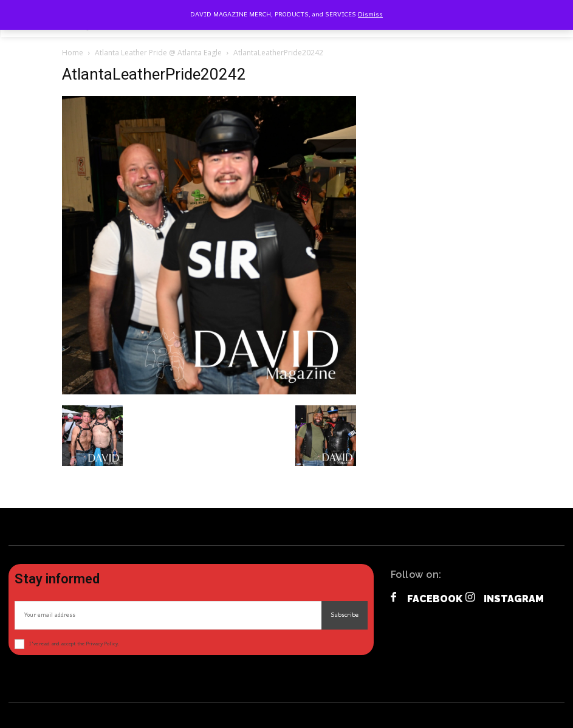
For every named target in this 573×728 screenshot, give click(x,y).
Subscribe (345, 615)
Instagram (514, 599)
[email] (168, 615)
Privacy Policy (102, 644)
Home (73, 53)
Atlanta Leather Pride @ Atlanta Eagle (158, 53)
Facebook (435, 599)
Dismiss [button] (370, 15)
